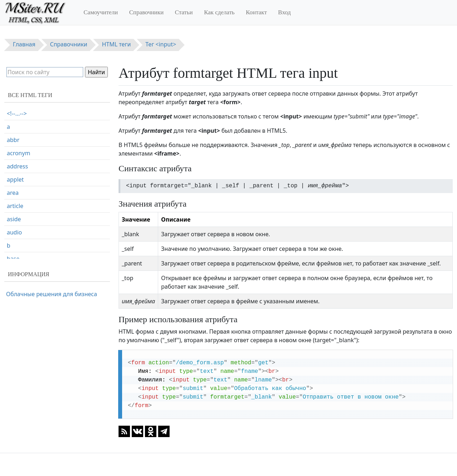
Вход (285, 12)
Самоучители (101, 12)
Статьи (184, 12)
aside (14, 219)
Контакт (257, 12)
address (17, 166)
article (15, 206)
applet (15, 179)
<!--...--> (17, 113)
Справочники (147, 12)
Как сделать (219, 12)
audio (14, 232)
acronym (19, 153)
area (13, 193)
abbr (13, 140)
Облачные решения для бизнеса (52, 294)
